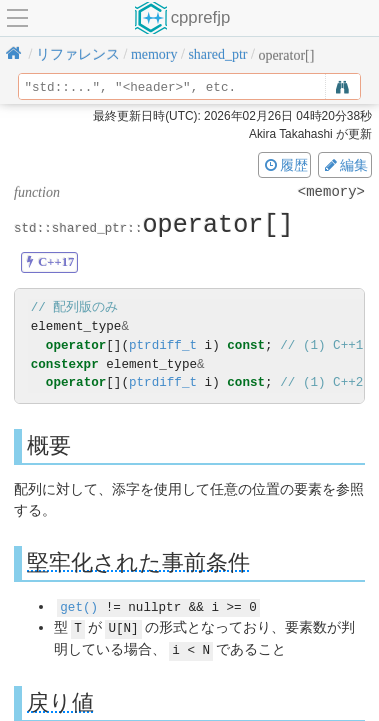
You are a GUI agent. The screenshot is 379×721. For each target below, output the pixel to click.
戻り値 (60, 700)
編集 (345, 165)
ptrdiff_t (163, 345)
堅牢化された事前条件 (138, 562)
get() (79, 605)
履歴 (285, 165)
